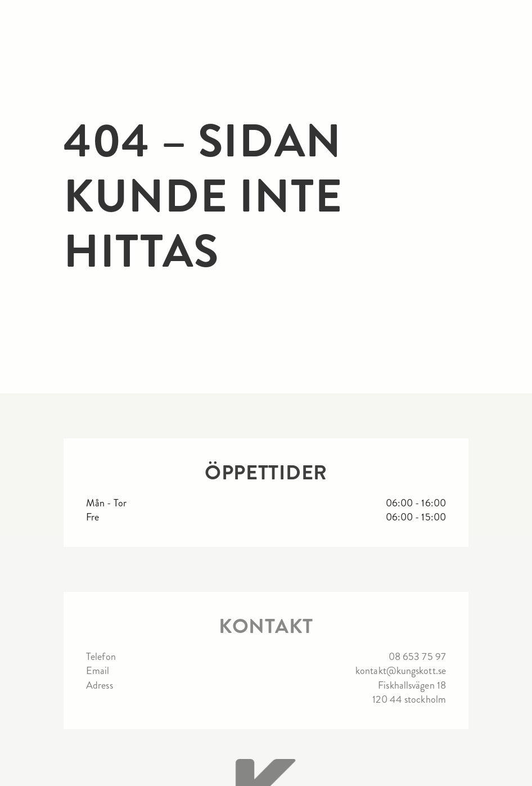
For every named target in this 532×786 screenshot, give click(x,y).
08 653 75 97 (417, 657)
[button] (513, 20)
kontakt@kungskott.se (401, 671)
